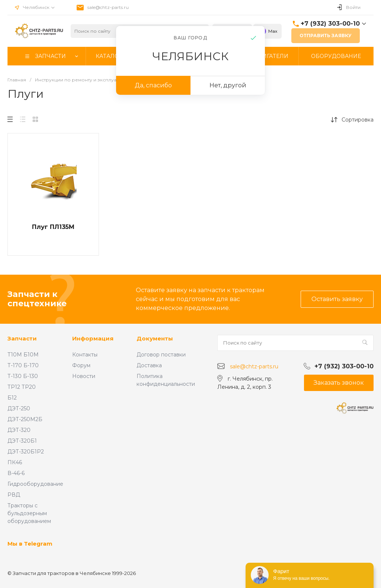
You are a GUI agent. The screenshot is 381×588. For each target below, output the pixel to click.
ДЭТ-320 (19, 430)
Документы (155, 338)
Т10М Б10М (23, 355)
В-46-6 (16, 473)
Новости (84, 376)
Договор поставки (161, 355)
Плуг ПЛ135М (53, 227)
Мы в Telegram (30, 544)
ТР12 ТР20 (22, 387)
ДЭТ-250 (19, 408)
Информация (93, 338)
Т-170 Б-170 (23, 365)
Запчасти (22, 338)
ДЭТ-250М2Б (25, 419)
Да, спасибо (153, 85)
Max (268, 31)
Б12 (12, 398)
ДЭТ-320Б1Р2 (26, 452)
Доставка (149, 365)
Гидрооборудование (35, 484)
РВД (14, 495)
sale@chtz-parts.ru (108, 7)
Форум (81, 365)
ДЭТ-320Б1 (22, 441)
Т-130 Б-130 (23, 376)
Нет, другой (228, 85)
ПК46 (15, 462)
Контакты (85, 355)
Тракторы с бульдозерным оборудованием (29, 513)
